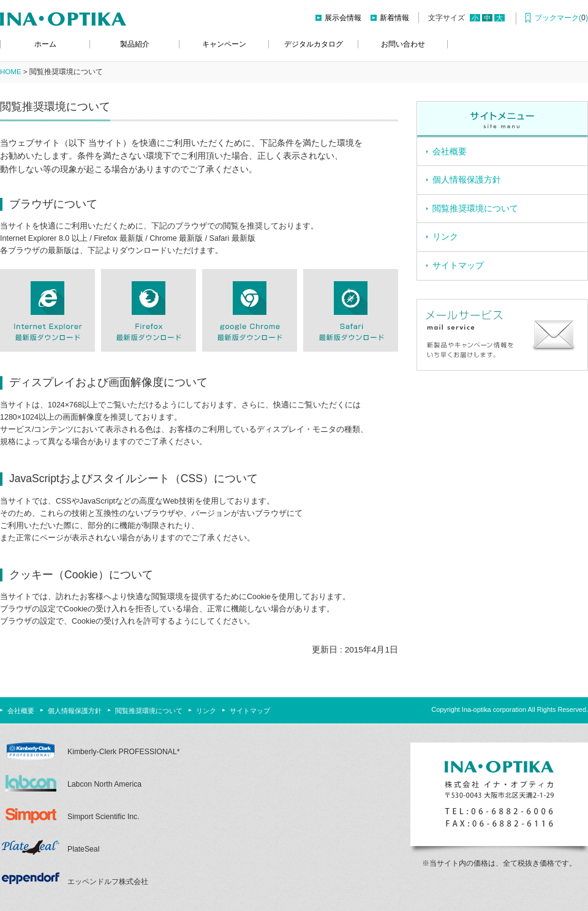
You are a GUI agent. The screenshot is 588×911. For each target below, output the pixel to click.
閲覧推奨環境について (475, 209)
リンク (445, 237)
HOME (11, 72)
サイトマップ (458, 266)
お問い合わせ (403, 44)
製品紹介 (135, 44)
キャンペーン (224, 44)
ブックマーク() (561, 18)
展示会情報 (343, 18)
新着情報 (394, 18)
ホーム (45, 44)
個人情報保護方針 (467, 180)
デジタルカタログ (314, 44)
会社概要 (450, 152)
